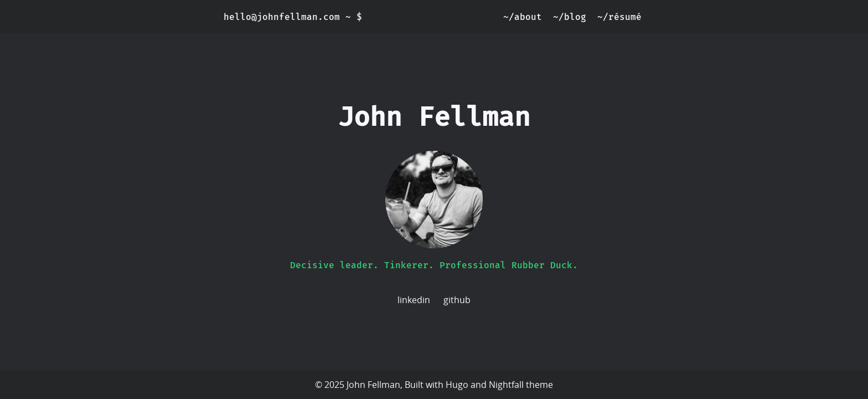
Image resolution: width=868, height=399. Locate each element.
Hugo (457, 385)
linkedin (414, 300)
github (457, 300)
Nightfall (506, 385)
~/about (523, 17)
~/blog (570, 17)
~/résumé (619, 17)
